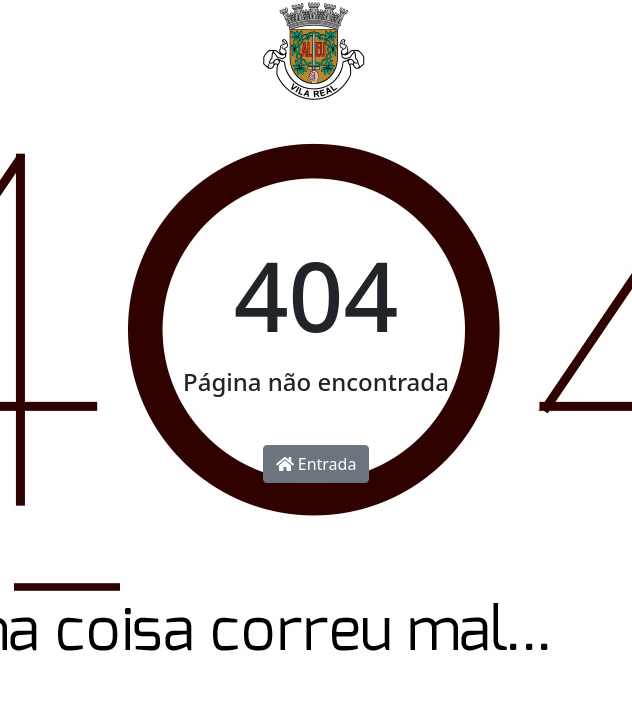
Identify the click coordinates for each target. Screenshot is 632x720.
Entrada (316, 464)
